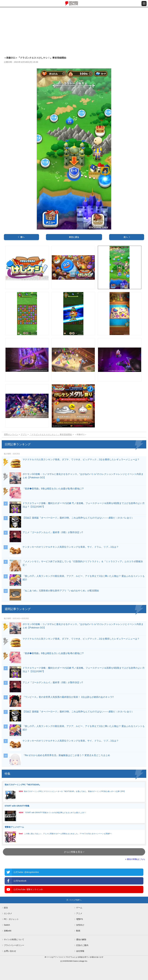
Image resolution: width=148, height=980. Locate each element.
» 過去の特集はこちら (135, 859)
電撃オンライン (11, 434)
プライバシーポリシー (14, 945)
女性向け (80, 925)
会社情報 (80, 951)
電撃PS (80, 919)
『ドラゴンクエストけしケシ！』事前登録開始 (51, 434)
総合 (6, 908)
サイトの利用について (14, 939)
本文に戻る (74, 237)
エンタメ (8, 913)
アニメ (79, 913)
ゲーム (79, 908)
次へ (126, 237)
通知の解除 (81, 939)
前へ (22, 237)
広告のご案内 (82, 945)
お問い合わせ (10, 951)
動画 (78, 931)
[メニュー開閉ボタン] (144, 4)
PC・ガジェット (11, 919)
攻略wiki (8, 931)
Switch (7, 925)
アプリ (24, 434)
